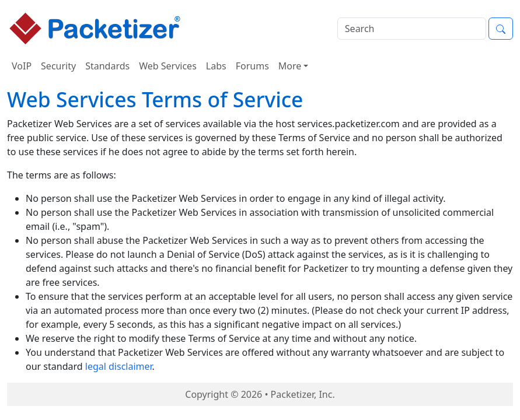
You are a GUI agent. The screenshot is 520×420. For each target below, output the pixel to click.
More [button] (290, 66)
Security (58, 66)
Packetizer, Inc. (303, 394)
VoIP (22, 66)
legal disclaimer (119, 366)
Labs (216, 66)
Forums (252, 66)
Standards (107, 66)
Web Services (168, 66)
